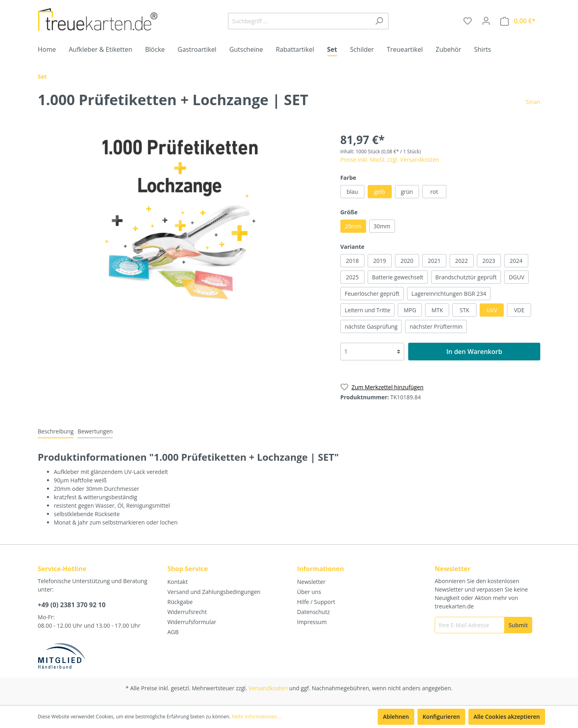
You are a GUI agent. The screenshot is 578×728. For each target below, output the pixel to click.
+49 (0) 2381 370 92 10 (72, 605)
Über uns (309, 592)
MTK (437, 310)
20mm (353, 226)
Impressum (312, 622)
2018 (352, 261)
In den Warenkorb (474, 352)
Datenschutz (313, 612)
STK (464, 310)
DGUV (516, 277)
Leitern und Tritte (368, 310)
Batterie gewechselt (398, 277)
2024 (516, 261)
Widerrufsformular (192, 622)
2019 (380, 261)
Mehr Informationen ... (257, 717)
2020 (407, 261)
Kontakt (178, 582)
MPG (410, 310)
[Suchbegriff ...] (299, 21)
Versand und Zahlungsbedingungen (214, 592)
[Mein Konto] (486, 21)
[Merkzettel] (468, 21)
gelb (380, 192)
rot (434, 192)
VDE (519, 310)
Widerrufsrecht (187, 612)
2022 (462, 261)
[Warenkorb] (518, 21)
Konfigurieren (441, 717)
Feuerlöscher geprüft (372, 294)
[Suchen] (379, 21)
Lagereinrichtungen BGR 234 (449, 294)
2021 (434, 261)
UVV (492, 310)
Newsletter (311, 582)
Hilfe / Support (316, 602)
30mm (382, 226)
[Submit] (518, 625)
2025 (352, 277)
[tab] (56, 431)
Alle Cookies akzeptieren (507, 717)
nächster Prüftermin (436, 326)
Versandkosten (268, 688)
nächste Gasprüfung (371, 326)
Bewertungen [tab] (95, 431)
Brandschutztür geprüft (466, 277)
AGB (173, 632)
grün (407, 192)
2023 (489, 261)
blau (352, 192)
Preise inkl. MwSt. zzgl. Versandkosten (390, 160)
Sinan (533, 102)
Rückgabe (180, 602)
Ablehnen (396, 717)
